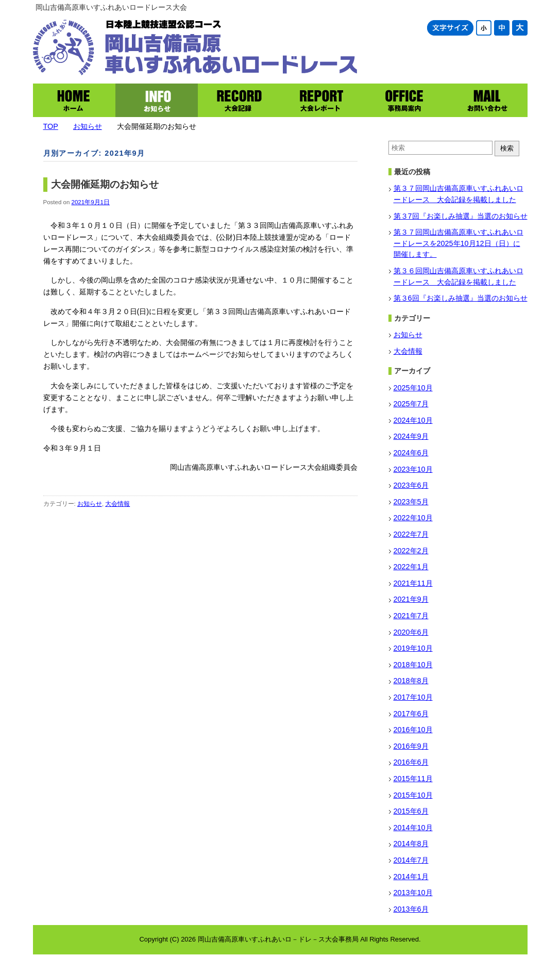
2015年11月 (413, 779)
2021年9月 (411, 599)
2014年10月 (413, 828)
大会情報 (117, 504)
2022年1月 (411, 567)
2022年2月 (411, 551)
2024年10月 (413, 420)
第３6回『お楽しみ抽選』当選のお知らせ (461, 298)
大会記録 (239, 100)
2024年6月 (411, 453)
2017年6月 (411, 714)
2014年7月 (411, 860)
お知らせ (157, 100)
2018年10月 (413, 665)
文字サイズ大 (520, 28)
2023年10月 (413, 469)
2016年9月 (411, 746)
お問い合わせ (486, 100)
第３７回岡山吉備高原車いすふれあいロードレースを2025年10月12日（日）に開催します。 (459, 243)
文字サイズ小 (484, 28)
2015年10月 (413, 795)
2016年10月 (413, 730)
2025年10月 (413, 388)
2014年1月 (411, 877)
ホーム (74, 100)
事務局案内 (404, 100)
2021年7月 (411, 616)
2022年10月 (413, 518)
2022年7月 (411, 534)
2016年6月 (411, 762)
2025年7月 (411, 404)
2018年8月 (411, 681)
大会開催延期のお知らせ (105, 184)
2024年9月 (411, 436)
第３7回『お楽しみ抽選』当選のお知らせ (461, 216)
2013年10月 (413, 893)
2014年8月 (411, 844)
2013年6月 (411, 909)
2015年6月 (411, 811)
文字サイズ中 (502, 28)
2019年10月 (413, 648)
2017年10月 (413, 697)
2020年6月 (411, 632)
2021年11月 (413, 583)
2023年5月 (411, 502)
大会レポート (321, 100)
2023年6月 (411, 485)
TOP (51, 126)
